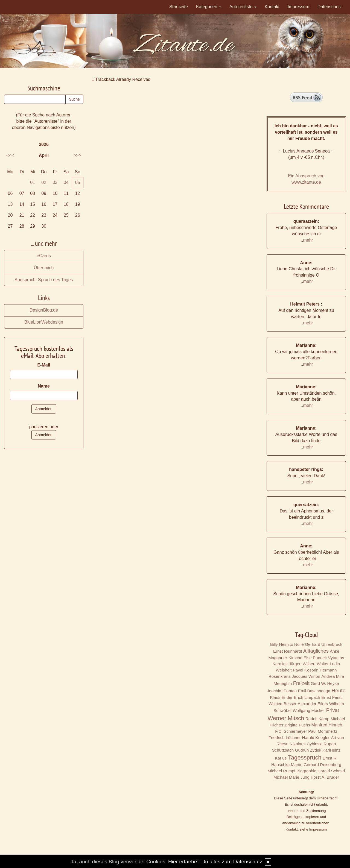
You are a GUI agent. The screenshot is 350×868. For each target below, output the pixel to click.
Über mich (44, 268)
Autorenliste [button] (243, 7)
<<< (10, 155)
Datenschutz (330, 7)
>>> (77, 155)
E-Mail (44, 365)
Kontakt (272, 7)
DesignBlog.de (44, 310)
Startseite (179, 7)
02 (44, 182)
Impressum (298, 7)
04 (66, 182)
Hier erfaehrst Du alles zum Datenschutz (215, 862)
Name (44, 386)
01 (33, 182)
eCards (44, 256)
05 (78, 182)
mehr (308, 240)
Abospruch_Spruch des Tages (44, 280)
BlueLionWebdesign (44, 322)
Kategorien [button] (209, 7)
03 (55, 182)
